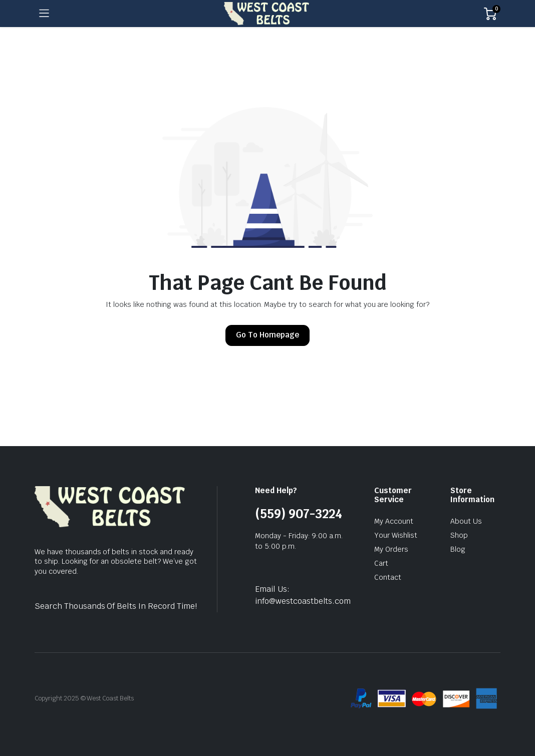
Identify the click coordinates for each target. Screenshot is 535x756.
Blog (458, 549)
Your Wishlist (396, 535)
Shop (459, 535)
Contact (388, 577)
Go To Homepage (267, 335)
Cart (381, 563)
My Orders (391, 549)
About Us (466, 521)
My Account (394, 521)
